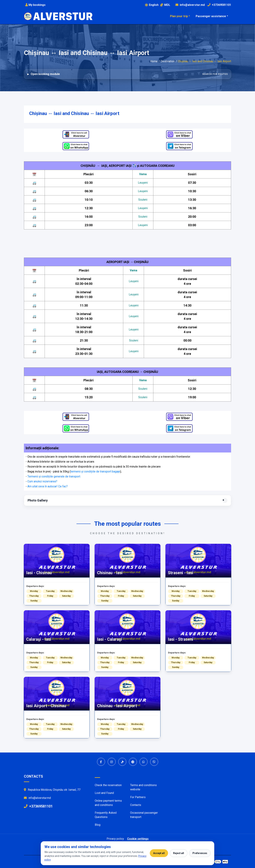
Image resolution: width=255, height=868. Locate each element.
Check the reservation (108, 785)
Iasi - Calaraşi (110, 639)
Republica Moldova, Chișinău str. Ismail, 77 (52, 790)
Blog (98, 825)
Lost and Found (104, 793)
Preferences (200, 853)
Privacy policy (115, 839)
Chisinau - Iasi (110, 573)
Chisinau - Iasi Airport (117, 706)
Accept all (159, 853)
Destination (168, 61)
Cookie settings (138, 839)
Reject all (179, 853)
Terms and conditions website (143, 787)
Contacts (136, 805)
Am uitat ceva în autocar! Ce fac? (48, 486)
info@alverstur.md (192, 5)
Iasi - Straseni (181, 639)
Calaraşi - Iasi (39, 639)
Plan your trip (179, 16)
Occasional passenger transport (144, 815)
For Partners (138, 797)
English (152, 5)
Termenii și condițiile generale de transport (54, 476)
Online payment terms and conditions (108, 803)
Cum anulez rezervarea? (42, 481)
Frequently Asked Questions (106, 815)
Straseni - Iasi (181, 573)
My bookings (35, 5)
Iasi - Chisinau (39, 573)
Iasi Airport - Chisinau (46, 706)
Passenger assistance (211, 16)
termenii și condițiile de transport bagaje (95, 472)
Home (154, 61)
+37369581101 (221, 5)
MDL (165, 5)
